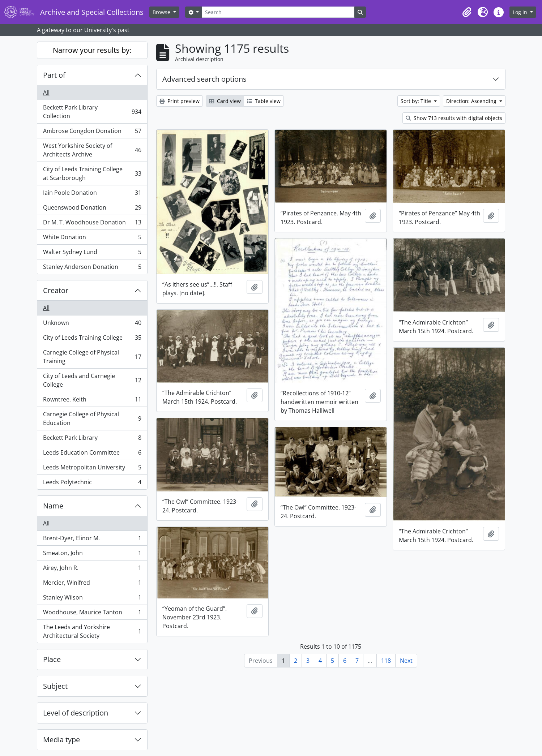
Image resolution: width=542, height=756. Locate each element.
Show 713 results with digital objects (454, 118)
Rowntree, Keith (92, 401)
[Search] (278, 12)
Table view (264, 101)
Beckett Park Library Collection (92, 112)
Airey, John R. (92, 569)
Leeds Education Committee (92, 454)
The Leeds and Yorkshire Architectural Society (92, 631)
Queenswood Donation (92, 209)
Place (52, 659)
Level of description (76, 713)
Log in (521, 12)
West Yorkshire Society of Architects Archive (92, 150)
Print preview (180, 101)
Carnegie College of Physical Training (92, 357)
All (46, 93)
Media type (61, 740)
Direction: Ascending (472, 101)
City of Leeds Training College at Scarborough (92, 173)
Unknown (92, 324)
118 (386, 661)
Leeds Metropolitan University (92, 469)
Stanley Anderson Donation (92, 268)
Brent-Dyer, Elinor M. (92, 540)
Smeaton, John (92, 555)
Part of (54, 75)
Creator (56, 290)
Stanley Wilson (92, 599)
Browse (162, 12)
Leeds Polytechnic (92, 484)
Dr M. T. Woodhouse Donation (92, 224)
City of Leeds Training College (92, 339)
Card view (225, 101)
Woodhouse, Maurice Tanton (92, 614)
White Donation (92, 239)
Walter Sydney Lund (92, 254)
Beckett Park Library (92, 439)
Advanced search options (204, 79)
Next (406, 661)
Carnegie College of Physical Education (92, 418)
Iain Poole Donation (92, 194)
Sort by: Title (417, 101)
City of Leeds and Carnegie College (92, 380)
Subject (55, 686)
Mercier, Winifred (92, 584)
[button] (467, 12)
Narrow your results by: (92, 50)
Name (53, 506)
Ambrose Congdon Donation (92, 132)
